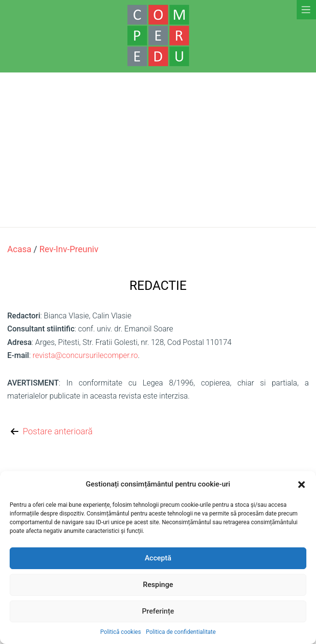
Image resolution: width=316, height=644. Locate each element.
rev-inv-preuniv (69, 249)
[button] (302, 485)
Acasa (19, 249)
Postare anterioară (51, 432)
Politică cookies (121, 632)
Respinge (158, 585)
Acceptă (158, 558)
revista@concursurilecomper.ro (85, 355)
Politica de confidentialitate (181, 632)
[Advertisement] (158, 150)
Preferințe (158, 611)
